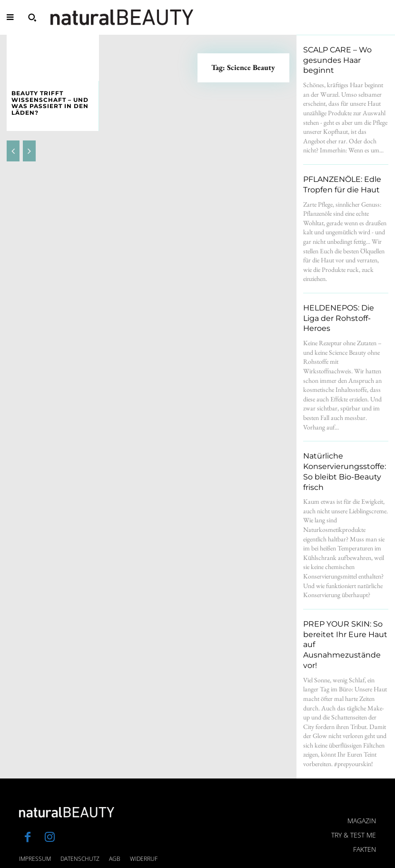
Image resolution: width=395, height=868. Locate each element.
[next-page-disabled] (29, 142)
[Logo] (122, 17)
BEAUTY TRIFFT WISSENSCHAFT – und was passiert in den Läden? (52, 99)
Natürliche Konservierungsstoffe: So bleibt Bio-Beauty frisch (345, 439)
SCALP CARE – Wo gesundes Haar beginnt (342, 54)
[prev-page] (13, 142)
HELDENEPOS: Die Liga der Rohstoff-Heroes (342, 299)
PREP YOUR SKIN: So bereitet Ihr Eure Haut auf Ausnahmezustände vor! (346, 594)
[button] (32, 17)
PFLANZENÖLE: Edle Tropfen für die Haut (337, 172)
